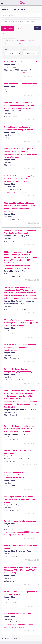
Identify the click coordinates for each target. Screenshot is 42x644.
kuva (6, 49)
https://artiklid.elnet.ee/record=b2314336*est (19, 192)
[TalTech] (22, 3)
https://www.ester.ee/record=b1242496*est (18, 73)
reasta (24, 49)
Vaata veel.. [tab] (21, 42)
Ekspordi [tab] (33, 41)
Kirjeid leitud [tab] (8, 42)
